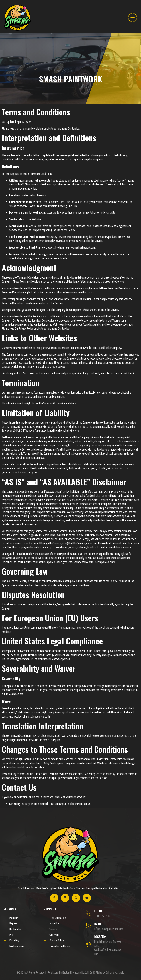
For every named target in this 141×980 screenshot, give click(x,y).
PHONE (98, 911)
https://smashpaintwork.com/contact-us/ (69, 804)
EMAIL (98, 924)
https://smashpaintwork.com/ (81, 247)
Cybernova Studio (115, 973)
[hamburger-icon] (132, 18)
